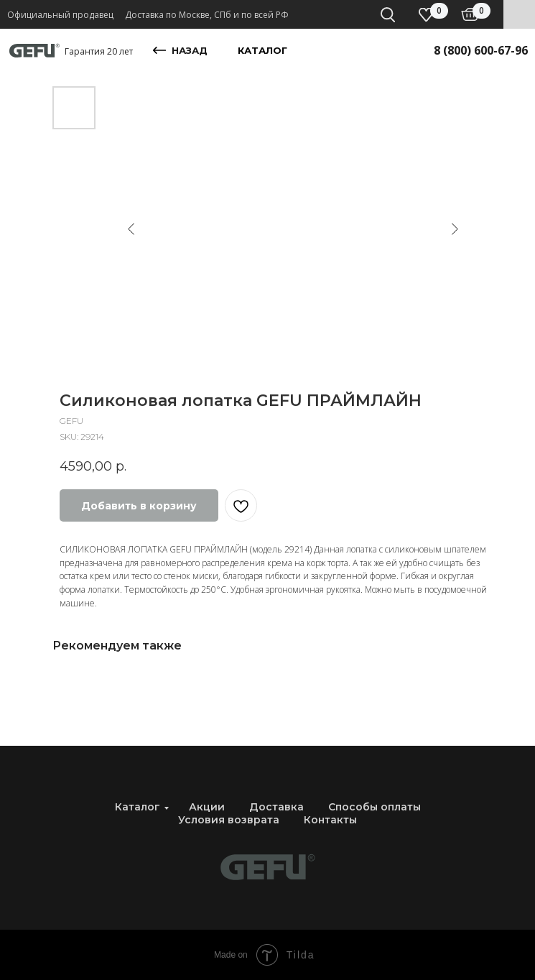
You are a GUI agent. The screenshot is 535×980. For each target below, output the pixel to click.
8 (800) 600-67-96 (481, 50)
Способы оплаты (374, 807)
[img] (470, 14)
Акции (207, 807)
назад (190, 50)
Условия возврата (229, 820)
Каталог (138, 807)
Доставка (276, 807)
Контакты (330, 820)
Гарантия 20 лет (99, 51)
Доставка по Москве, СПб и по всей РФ (207, 15)
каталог (262, 50)
